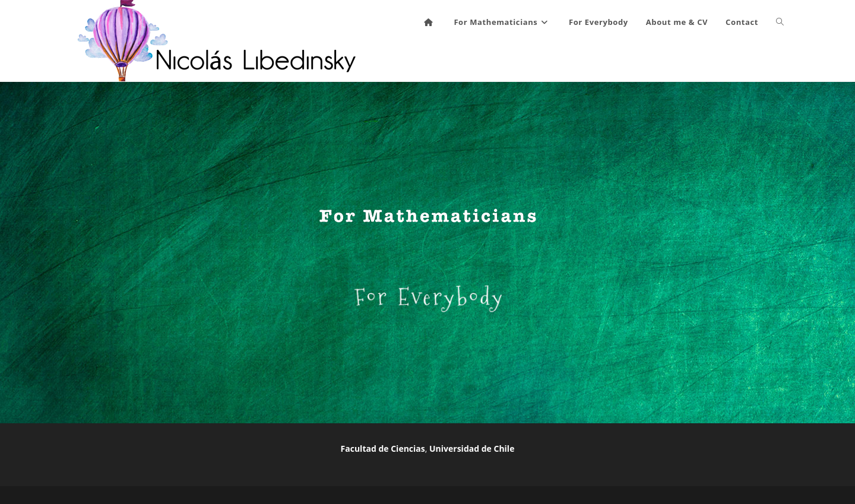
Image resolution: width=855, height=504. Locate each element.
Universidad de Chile (472, 448)
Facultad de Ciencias (383, 448)
